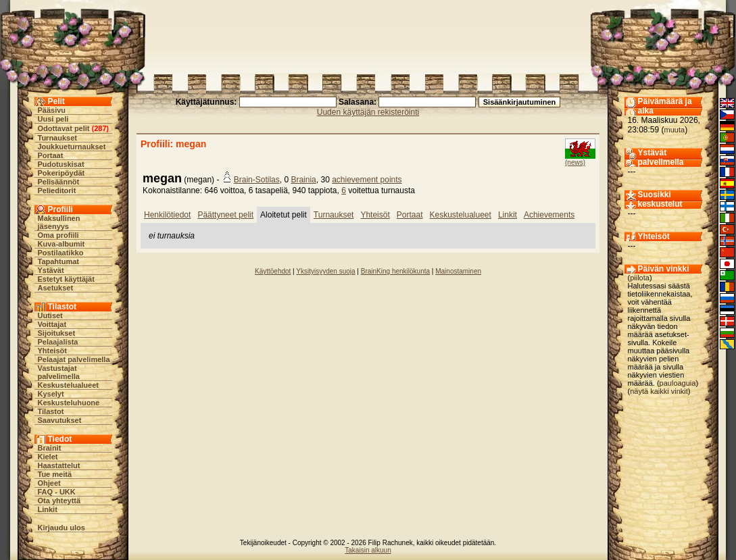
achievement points (367, 180)
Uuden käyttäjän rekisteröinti (368, 112)
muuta (675, 130)
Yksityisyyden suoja (325, 271)
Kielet (48, 457)
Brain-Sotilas (257, 180)
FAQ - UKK (57, 492)
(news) (575, 162)
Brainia (303, 180)
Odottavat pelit (64, 128)
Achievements (549, 215)
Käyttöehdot (273, 271)
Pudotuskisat (61, 164)
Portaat (51, 155)
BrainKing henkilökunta (395, 271)
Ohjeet (49, 483)
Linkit (48, 509)
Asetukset (56, 288)
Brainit (50, 448)
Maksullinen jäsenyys (59, 222)
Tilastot (51, 411)
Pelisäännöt (59, 182)
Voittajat (52, 324)
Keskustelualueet (68, 385)
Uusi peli (53, 119)
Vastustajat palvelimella (59, 372)
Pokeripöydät (62, 173)
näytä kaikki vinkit (659, 391)
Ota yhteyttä (59, 501)
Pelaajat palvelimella (74, 359)
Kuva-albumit (62, 244)
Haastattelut (59, 465)
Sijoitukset (57, 333)
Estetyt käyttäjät (66, 279)
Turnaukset (57, 138)
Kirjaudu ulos (62, 528)
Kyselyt (51, 394)
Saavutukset (60, 420)
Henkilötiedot (167, 215)
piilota (640, 278)
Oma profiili (58, 235)
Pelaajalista (58, 342)
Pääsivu (52, 110)
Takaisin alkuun (368, 550)
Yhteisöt (52, 351)
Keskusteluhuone (69, 403)
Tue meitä (55, 474)
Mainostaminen (458, 271)
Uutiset (50, 315)
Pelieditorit (57, 190)
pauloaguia (678, 383)
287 (100, 128)
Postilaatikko (61, 253)
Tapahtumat (59, 261)
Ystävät (51, 270)
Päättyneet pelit (225, 215)
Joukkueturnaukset (72, 147)
